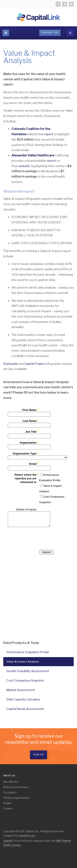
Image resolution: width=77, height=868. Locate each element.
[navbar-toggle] (6, 33)
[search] (70, 33)
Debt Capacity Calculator (23, 699)
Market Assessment (21, 690)
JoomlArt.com (27, 836)
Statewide (11, 364)
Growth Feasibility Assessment (28, 671)
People (7, 803)
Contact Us (50, 33)
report (49, 134)
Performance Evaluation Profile (28, 652)
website (24, 166)
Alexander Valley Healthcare (33, 155)
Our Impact (10, 792)
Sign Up (38, 755)
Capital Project (35, 364)
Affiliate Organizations (17, 798)
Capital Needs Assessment (25, 709)
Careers (8, 808)
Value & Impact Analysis (24, 662)
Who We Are (11, 782)
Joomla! (8, 841)
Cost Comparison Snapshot (25, 680)
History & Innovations (16, 787)
